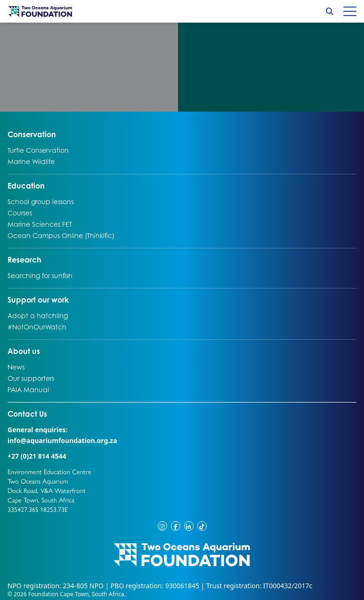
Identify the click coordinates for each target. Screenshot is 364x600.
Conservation (32, 134)
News (17, 367)
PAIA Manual (28, 389)
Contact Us (45, 413)
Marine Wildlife (31, 161)
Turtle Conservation (38, 150)
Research (24, 259)
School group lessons (40, 201)
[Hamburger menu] (350, 11)
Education (26, 185)
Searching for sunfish (40, 275)
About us (24, 351)
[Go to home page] (40, 11)
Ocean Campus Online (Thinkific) (61, 235)
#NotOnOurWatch (37, 327)
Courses (20, 213)
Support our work (38, 299)
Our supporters (31, 378)
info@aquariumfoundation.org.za (62, 440)
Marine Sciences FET (40, 224)
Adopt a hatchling (38, 315)
